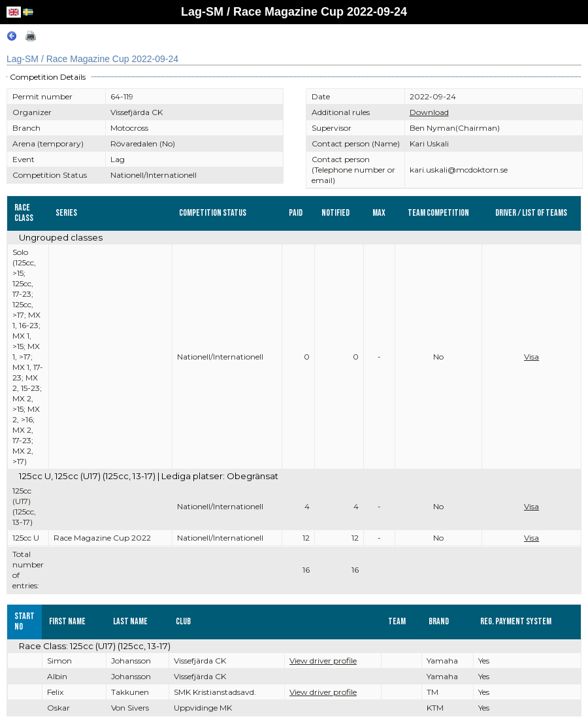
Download (429, 112)
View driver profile (323, 661)
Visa (531, 357)
